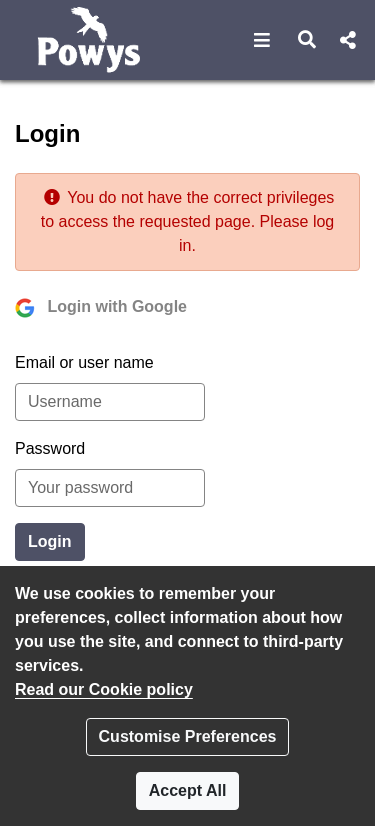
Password (50, 448)
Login (50, 541)
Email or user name (84, 362)
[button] (262, 40)
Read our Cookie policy (104, 689)
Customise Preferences (188, 736)
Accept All (188, 790)
